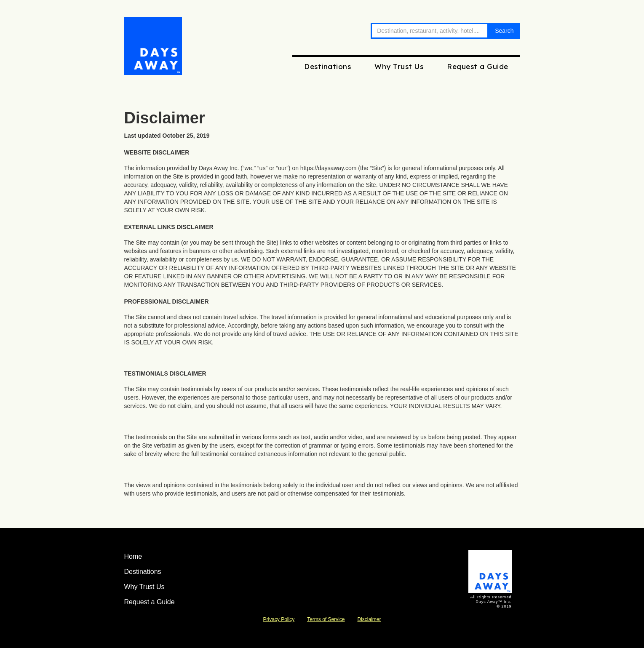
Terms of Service (326, 619)
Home (133, 556)
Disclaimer (369, 619)
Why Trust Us (399, 66)
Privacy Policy (279, 619)
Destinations (327, 66)
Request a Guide (478, 66)
